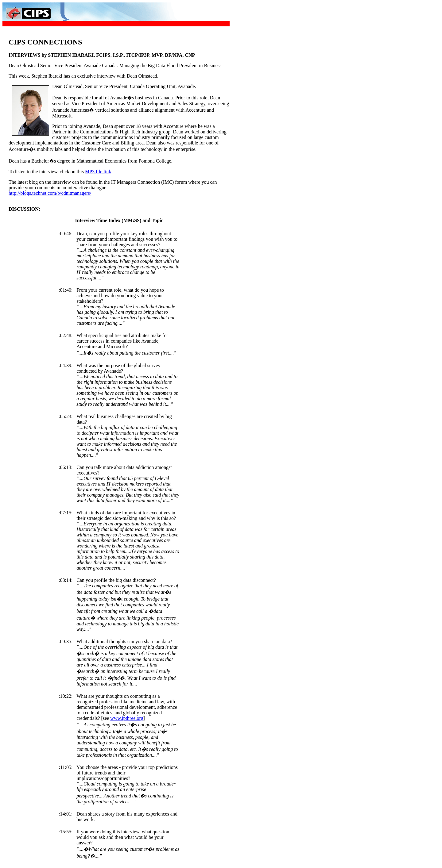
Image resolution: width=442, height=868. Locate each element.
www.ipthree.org (127, 718)
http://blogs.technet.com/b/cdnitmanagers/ (50, 193)
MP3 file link (98, 172)
